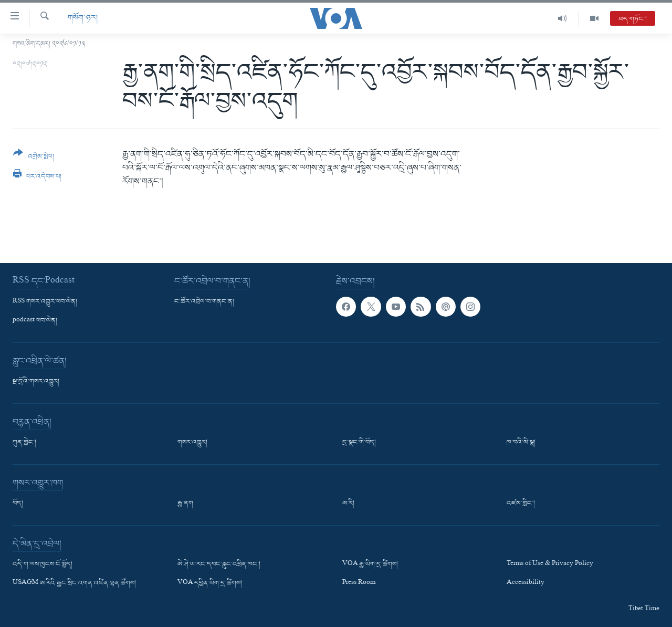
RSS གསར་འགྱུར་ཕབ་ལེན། (45, 302)
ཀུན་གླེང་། (24, 443)
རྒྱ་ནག (185, 504)
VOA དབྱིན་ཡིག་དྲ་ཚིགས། (210, 584)
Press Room (359, 584)
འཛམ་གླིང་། (521, 504)
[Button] (34, 158)
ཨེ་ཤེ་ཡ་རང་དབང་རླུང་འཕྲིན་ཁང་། (219, 565)
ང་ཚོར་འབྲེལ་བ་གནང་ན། (204, 302)
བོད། (18, 504)
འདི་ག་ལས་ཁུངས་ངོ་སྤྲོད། (43, 565)
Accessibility (526, 584)
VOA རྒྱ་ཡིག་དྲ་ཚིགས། (370, 565)
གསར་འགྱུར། (192, 443)
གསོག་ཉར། (83, 18)
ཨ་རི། (348, 504)
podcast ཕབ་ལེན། (35, 321)
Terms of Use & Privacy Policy (550, 565)
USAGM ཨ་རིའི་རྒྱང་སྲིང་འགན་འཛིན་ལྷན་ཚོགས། (74, 584)
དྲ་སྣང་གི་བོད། (359, 443)
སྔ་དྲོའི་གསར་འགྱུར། (36, 382)
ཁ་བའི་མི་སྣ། (521, 443)
